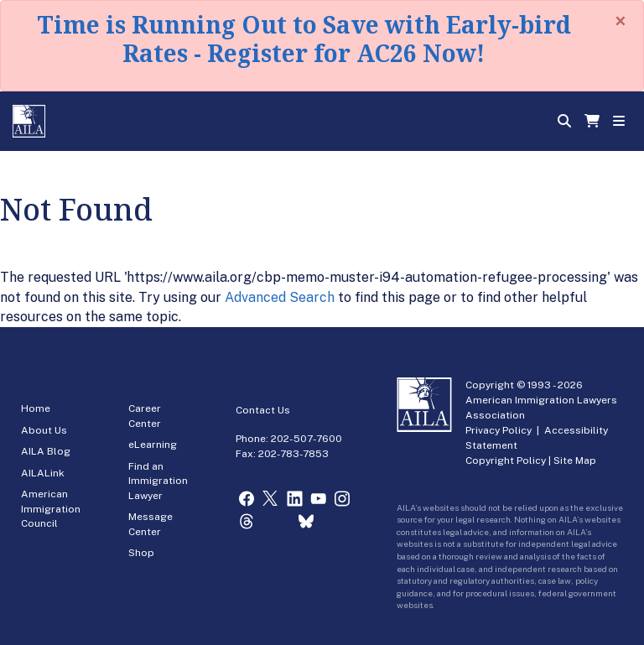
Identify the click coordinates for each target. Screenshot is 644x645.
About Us (44, 430)
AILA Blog (46, 451)
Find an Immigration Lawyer (158, 481)
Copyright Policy (506, 460)
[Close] (621, 21)
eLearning (153, 445)
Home (36, 408)
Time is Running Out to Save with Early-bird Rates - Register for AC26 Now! (304, 39)
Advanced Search (280, 297)
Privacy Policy (499, 430)
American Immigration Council (51, 509)
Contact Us (263, 410)
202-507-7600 (306, 439)
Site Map (575, 460)
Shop (141, 553)
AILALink (43, 473)
